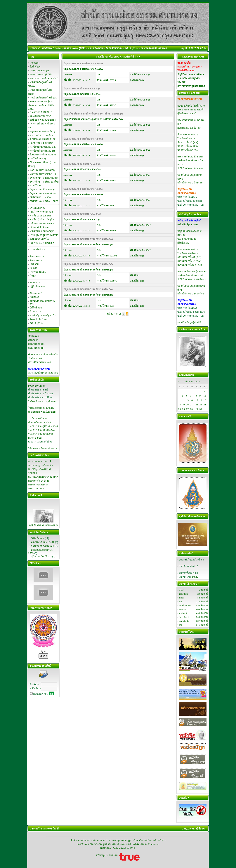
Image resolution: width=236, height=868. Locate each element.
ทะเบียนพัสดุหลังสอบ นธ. (43, 147)
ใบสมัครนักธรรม (186, 138)
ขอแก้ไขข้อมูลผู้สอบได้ (189, 322)
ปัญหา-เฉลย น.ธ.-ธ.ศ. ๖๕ (43, 193)
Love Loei (184, 617)
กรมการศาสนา (36, 488)
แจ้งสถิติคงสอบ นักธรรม (190, 183)
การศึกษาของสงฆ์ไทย (42, 546)
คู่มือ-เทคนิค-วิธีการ (41, 557)
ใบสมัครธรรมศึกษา (188, 253)
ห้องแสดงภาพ (37, 256)
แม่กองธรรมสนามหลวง (42, 223)
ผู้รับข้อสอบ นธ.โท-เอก (189, 128)
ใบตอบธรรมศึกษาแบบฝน (41, 408)
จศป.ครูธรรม (37, 323)
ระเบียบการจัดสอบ (38, 418)
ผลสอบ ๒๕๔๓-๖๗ (39, 71)
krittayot (183, 613)
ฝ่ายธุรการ (35, 311)
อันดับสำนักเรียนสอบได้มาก (44, 201)
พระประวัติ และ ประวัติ (43, 542)
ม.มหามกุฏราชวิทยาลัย (41, 465)
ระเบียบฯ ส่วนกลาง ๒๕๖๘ (42, 430)
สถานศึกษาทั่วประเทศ (40, 362)
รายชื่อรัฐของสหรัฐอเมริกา (44, 315)
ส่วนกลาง (33, 340)
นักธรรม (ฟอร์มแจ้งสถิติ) (42, 170)
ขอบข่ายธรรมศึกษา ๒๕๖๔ (44, 78)
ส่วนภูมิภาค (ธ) (36, 348)
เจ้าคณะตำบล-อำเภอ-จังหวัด (43, 354)
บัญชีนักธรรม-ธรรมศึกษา (191, 74)
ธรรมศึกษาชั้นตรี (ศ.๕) (189, 257)
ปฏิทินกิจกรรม (37, 286)
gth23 (195, 577)
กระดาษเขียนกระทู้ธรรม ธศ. (192, 271)
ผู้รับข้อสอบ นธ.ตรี (187, 113)
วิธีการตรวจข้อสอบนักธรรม (43, 448)
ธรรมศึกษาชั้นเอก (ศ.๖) (190, 265)
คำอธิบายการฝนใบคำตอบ (42, 412)
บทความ (34, 264)
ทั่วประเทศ (34, 336)
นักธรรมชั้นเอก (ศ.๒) (188, 150)
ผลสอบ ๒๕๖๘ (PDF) (41, 74)
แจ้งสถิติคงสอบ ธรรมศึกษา (191, 294)
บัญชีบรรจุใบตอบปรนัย (41, 143)
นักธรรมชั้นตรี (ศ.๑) (188, 142)
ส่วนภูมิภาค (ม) (36, 344)
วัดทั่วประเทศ (35, 358)
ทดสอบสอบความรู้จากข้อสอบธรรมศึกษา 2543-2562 (41, 105)
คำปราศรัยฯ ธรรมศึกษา (42, 135)
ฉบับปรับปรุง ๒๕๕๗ (188, 224)
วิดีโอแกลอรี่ (36, 293)
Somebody (184, 621)
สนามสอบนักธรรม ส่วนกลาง (43, 373)
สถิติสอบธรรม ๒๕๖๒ (41, 197)
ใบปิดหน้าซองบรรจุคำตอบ (43, 139)
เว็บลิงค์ (34, 268)
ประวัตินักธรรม (38, 208)
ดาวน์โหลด (35, 186)
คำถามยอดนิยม (38, 272)
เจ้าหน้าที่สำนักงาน (40, 227)
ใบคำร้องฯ (35, 67)
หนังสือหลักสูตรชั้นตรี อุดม (44, 98)
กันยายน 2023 (192, 382)
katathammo (185, 605)
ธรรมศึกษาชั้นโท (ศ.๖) (189, 261)
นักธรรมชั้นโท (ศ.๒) (188, 146)
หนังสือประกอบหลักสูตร (42, 231)
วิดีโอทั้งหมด (38, 538)
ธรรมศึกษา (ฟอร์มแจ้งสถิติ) (44, 178)
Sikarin (182, 609)
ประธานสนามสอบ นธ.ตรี (190, 110)
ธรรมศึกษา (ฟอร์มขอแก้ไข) (44, 182)
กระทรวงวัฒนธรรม (38, 485)
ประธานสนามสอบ (187, 239)
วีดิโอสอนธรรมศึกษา (41, 116)
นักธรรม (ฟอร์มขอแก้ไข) (43, 174)
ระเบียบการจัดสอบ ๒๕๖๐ (43, 120)
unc (180, 625)
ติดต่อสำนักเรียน (38, 319)
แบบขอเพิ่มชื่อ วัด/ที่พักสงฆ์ (191, 106)
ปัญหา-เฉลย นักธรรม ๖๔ (43, 189)
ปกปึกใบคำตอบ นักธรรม (190, 168)
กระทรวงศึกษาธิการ (39, 481)
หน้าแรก (34, 63)
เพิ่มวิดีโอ (34, 297)
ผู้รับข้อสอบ (183, 243)
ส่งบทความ (35, 283)
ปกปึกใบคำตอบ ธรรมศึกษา (191, 279)
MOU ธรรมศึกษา (37, 386)
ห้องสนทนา (36, 260)
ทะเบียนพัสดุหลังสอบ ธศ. (43, 151)
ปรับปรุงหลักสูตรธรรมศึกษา (44, 235)
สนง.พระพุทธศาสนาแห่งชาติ (43, 477)
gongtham (183, 594)
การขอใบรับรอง (38, 250)
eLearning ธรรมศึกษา (41, 112)
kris (181, 601)
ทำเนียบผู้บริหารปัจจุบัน (42, 219)
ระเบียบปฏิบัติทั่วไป (39, 239)
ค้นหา (33, 276)
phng (181, 590)
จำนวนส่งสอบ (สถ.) (188, 134)
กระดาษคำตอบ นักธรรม (190, 157)
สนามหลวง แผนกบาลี (40, 461)
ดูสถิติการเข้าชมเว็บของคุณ (43, 525)
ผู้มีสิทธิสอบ (36, 308)
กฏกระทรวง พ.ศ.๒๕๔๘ (42, 243)
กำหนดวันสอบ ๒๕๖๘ (39, 422)
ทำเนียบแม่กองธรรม (40, 216)
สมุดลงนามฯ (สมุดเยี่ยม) (42, 131)
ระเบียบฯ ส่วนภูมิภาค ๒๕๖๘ (43, 426)
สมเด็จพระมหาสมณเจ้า (42, 212)
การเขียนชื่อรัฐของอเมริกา (191, 86)
